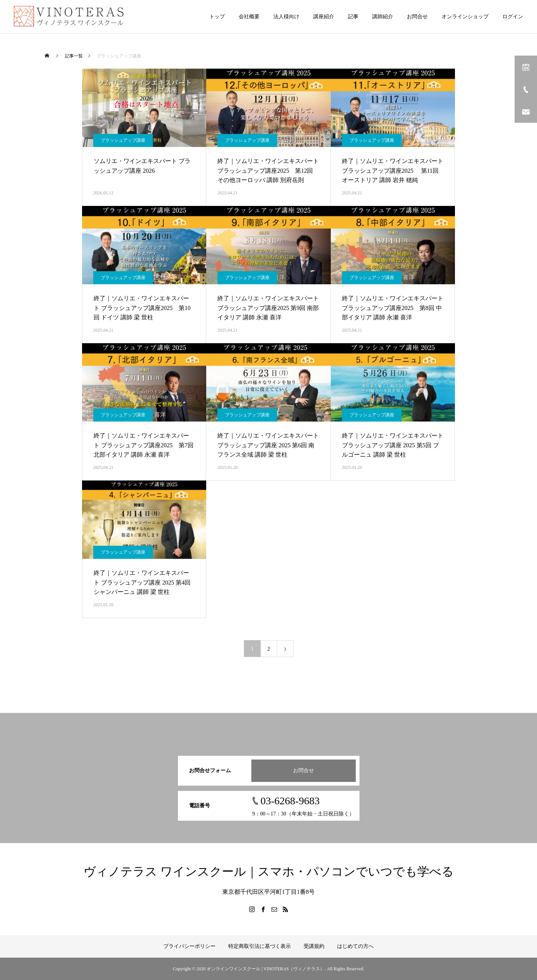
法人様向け (286, 17)
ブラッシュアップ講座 (123, 140)
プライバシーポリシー (189, 946)
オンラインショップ (465, 17)
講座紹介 (324, 17)
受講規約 (314, 946)
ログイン (513, 17)
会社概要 (249, 17)
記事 (353, 17)
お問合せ (417, 17)
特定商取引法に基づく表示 (260, 946)
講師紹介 (383, 17)
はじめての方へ (355, 946)
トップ (217, 17)
